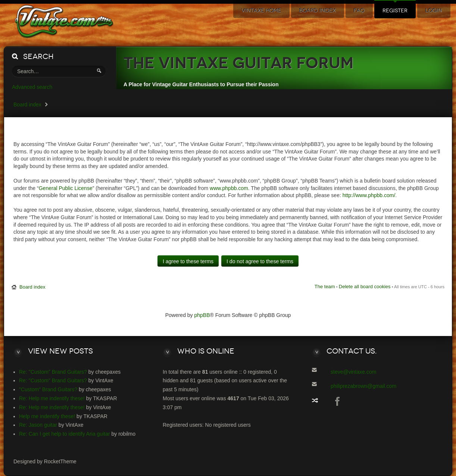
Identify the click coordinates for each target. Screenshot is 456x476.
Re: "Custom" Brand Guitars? (53, 372)
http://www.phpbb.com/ (369, 195)
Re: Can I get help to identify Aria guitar (65, 434)
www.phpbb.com (229, 188)
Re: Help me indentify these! (52, 398)
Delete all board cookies (365, 287)
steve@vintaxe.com (353, 372)
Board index (27, 105)
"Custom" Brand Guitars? (48, 389)
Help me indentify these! (47, 416)
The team (325, 287)
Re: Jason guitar (38, 425)
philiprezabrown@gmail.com (363, 386)
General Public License (66, 188)
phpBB (202, 315)
